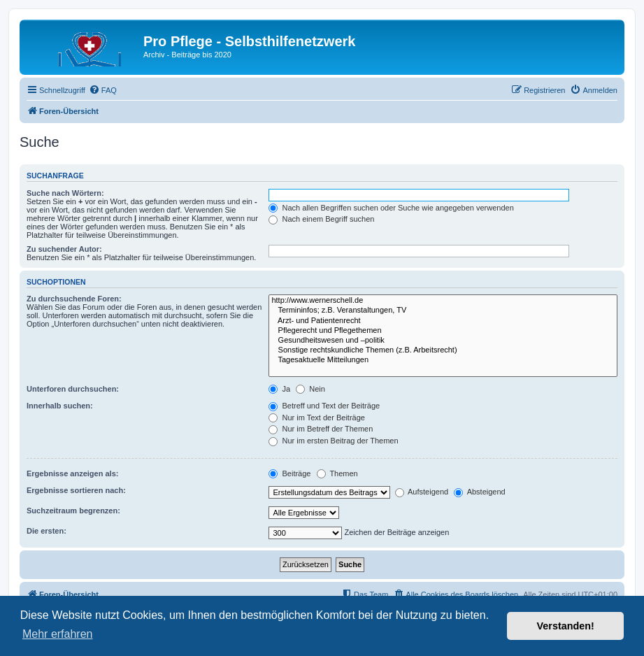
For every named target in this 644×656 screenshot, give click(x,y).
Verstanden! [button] (566, 626)
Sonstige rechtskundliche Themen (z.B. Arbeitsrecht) (443, 350)
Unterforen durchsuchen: (73, 389)
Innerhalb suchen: (60, 406)
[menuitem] (103, 90)
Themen (337, 473)
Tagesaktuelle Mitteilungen (443, 360)
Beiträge (289, 473)
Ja (279, 389)
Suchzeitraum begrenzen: (73, 511)
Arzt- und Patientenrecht (443, 321)
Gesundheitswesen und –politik (443, 341)
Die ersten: (46, 531)
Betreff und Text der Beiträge (324, 406)
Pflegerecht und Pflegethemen (443, 331)
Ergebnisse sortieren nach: (76, 490)
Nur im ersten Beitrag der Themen (333, 441)
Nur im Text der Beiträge (316, 418)
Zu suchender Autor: (64, 249)
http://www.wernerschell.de (443, 301)
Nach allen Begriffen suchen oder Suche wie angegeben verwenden (391, 208)
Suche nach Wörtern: (65, 193)
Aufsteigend (422, 492)
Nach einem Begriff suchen (321, 219)
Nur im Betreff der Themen (321, 429)
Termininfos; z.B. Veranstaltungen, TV (443, 311)
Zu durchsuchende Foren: (74, 299)
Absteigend (480, 492)
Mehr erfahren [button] (58, 634)
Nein (310, 389)
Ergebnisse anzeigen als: (72, 473)
